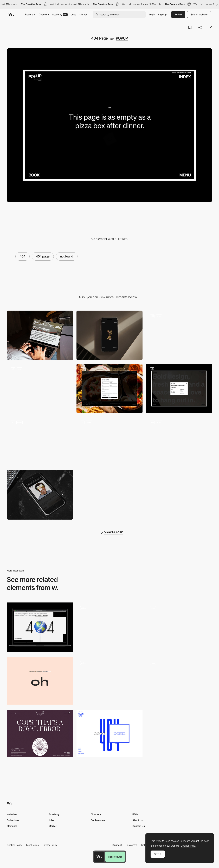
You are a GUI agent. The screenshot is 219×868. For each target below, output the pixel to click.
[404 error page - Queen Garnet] (40, 733)
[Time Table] (110, 442)
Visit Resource (115, 857)
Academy (60, 14)
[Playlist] (40, 495)
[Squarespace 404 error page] (179, 681)
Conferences (98, 820)
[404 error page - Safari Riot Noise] (110, 733)
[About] (40, 442)
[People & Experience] (179, 442)
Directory (44, 14)
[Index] (179, 389)
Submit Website (199, 14)
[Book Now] (110, 389)
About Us (137, 820)
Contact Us (139, 826)
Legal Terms (32, 845)
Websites (12, 814)
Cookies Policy (14, 845)
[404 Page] (40, 627)
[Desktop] (40, 335)
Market (83, 14)
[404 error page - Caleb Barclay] (40, 681)
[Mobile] (110, 335)
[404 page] (179, 627)
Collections (13, 820)
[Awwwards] (11, 15)
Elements (12, 826)
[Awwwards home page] (99, 857)
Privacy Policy (50, 845)
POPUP (122, 38)
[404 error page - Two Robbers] (110, 681)
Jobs (74, 14)
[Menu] (179, 335)
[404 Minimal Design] (110, 627)
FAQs (135, 814)
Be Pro (178, 14)
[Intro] (40, 389)
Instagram (132, 845)
